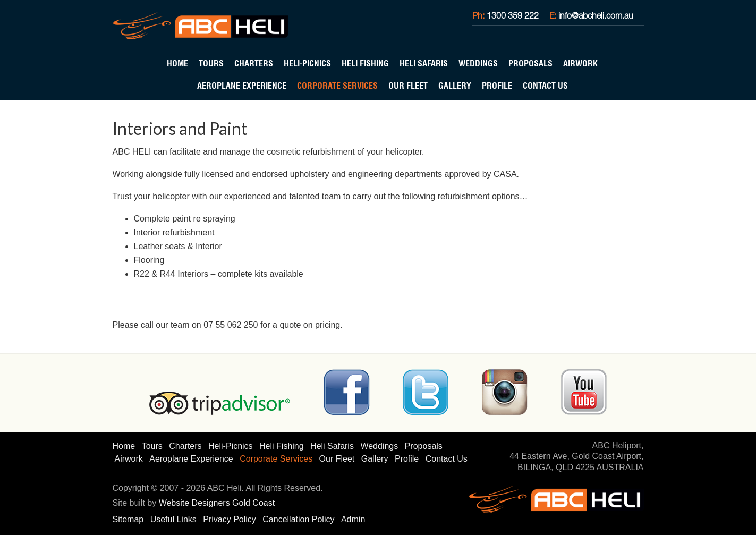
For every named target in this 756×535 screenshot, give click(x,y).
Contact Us (545, 86)
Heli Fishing (365, 63)
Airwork (580, 63)
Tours (211, 63)
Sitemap (128, 519)
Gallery (455, 86)
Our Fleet (408, 86)
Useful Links (173, 519)
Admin (353, 519)
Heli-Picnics (307, 63)
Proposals (530, 63)
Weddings (478, 63)
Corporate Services (337, 86)
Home (177, 63)
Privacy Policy (230, 519)
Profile (497, 86)
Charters (254, 63)
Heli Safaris (424, 63)
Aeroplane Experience (242, 86)
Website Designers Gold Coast (217, 503)
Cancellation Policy (298, 519)
